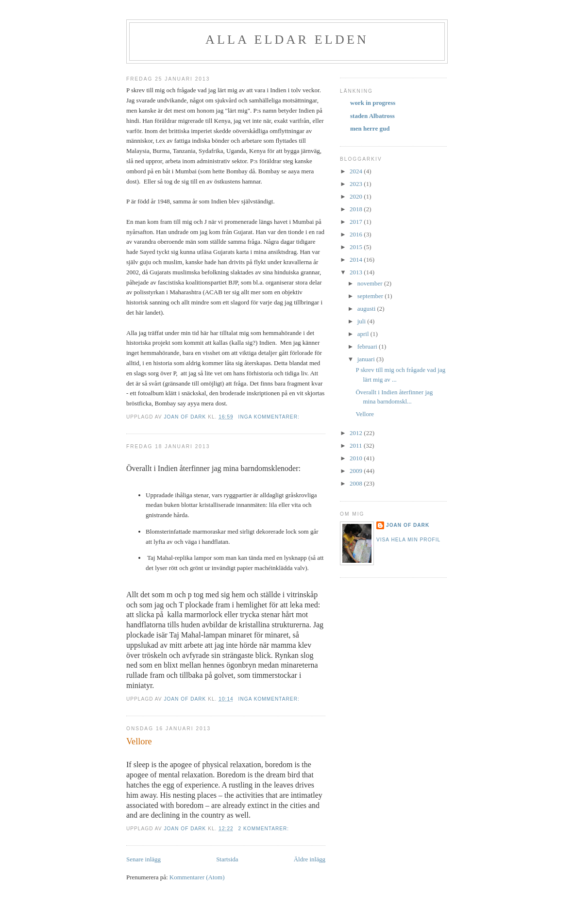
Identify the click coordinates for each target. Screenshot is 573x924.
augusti (367, 309)
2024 (357, 171)
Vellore (139, 741)
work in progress (373, 103)
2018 (357, 209)
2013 (357, 272)
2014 (357, 260)
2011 (357, 445)
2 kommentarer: (265, 829)
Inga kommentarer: (270, 417)
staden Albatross (372, 116)
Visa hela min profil (408, 540)
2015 (357, 247)
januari (367, 359)
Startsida (227, 859)
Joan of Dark (408, 525)
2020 (357, 196)
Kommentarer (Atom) (197, 877)
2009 (357, 471)
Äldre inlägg (310, 859)
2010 (357, 458)
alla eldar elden (287, 40)
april (364, 334)
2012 (357, 433)
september (371, 296)
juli (362, 321)
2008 (357, 483)
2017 (357, 222)
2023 (357, 184)
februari (368, 346)
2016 (357, 234)
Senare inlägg (143, 859)
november (371, 283)
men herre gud (370, 128)
